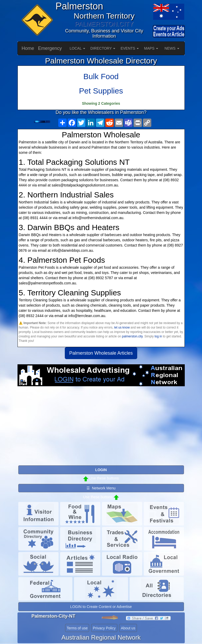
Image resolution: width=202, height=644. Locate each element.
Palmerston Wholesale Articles (101, 353)
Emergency (50, 48)
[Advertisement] (101, 428)
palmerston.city (132, 336)
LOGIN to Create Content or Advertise (101, 607)
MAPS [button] (151, 48)
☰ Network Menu (101, 488)
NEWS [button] (172, 48)
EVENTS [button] (130, 48)
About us (128, 628)
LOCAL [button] (77, 48)
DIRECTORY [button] (103, 48)
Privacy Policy (104, 628)
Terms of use (77, 628)
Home (28, 48)
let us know (122, 327)
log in (158, 336)
